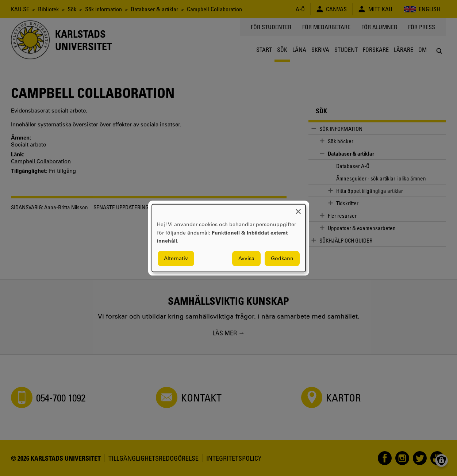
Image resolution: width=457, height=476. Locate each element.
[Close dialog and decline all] (298, 209)
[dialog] (229, 238)
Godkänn (282, 258)
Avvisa (246, 258)
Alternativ (176, 258)
